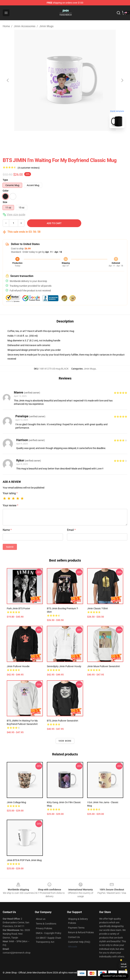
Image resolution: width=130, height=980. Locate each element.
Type (5, 180)
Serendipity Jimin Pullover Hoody (64, 666)
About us (41, 919)
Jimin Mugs (46, 26)
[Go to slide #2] (74, 138)
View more (65, 741)
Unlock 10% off (124, 965)
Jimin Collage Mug (16, 802)
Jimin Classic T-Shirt (98, 608)
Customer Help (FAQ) (79, 942)
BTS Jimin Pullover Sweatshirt (63, 721)
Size (5, 202)
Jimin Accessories (25, 26)
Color (6, 191)
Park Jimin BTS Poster (18, 608)
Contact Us (74, 937)
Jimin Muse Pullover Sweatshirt (104, 666)
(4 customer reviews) (29, 168)
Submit (10, 547)
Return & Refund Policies (81, 932)
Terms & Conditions (46, 924)
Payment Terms (76, 928)
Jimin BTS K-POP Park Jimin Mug (24, 860)
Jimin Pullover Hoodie (18, 666)
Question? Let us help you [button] (114, 976)
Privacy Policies (44, 928)
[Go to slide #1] (56, 138)
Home (6, 26)
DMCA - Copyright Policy (49, 933)
